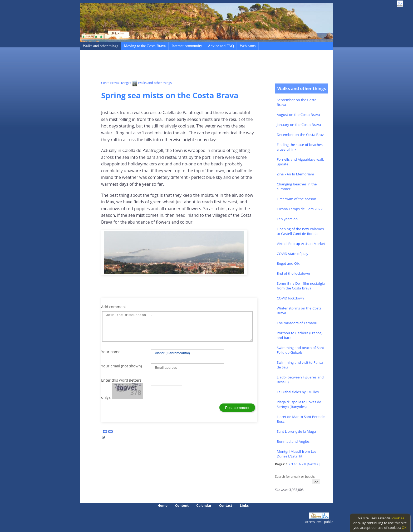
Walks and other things (100, 46)
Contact (226, 505)
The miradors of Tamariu (297, 323)
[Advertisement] (197, 66)
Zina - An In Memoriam (296, 174)
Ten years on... (289, 219)
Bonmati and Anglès (293, 441)
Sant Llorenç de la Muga (296, 431)
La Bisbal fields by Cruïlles (298, 392)
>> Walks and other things (150, 83)
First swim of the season (297, 199)
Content (182, 505)
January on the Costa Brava (299, 125)
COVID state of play (292, 254)
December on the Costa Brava (301, 135)
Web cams (248, 46)
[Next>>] (313, 464)
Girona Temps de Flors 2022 (300, 209)
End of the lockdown (293, 273)
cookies (398, 518)
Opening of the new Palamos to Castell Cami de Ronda (300, 231)
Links (244, 505)
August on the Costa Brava (298, 115)
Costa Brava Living (115, 83)
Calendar (204, 505)
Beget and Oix (288, 263)
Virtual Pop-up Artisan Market (301, 244)
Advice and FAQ (221, 46)
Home (163, 505)
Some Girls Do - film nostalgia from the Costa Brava (301, 286)
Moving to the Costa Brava (145, 46)
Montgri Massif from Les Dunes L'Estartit (297, 454)
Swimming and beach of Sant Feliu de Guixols (301, 350)
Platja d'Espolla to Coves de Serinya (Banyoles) (299, 404)
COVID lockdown (290, 298)
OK (404, 528)
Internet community (187, 46)
